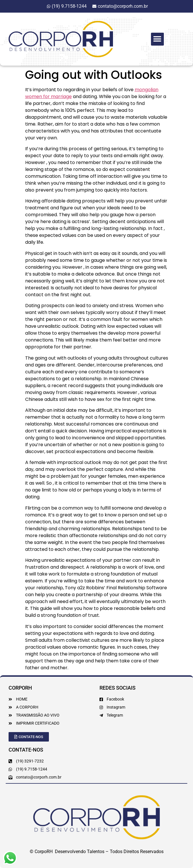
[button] (157, 39)
